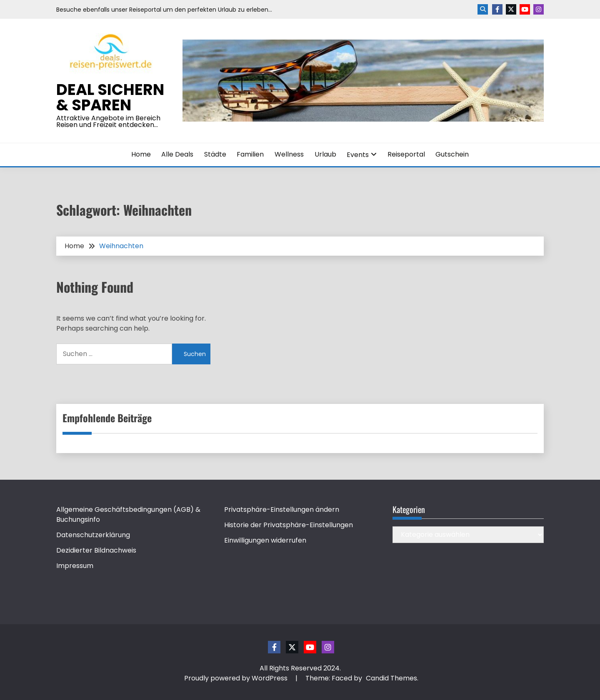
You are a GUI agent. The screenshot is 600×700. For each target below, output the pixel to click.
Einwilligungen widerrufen (265, 540)
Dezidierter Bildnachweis (96, 550)
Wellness (289, 154)
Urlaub (325, 154)
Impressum (75, 566)
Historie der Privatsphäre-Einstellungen (289, 525)
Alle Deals (177, 154)
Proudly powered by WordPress (237, 678)
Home (141, 154)
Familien (250, 154)
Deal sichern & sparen (110, 97)
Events (358, 155)
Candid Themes (391, 678)
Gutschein (452, 154)
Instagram (539, 9)
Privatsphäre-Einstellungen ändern (282, 509)
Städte (215, 154)
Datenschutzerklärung (93, 535)
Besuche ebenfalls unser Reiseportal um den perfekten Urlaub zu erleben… (164, 10)
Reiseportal (406, 154)
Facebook (497, 9)
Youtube (525, 9)
